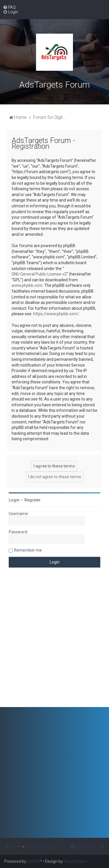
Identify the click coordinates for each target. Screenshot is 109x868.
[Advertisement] (54, 642)
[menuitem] (9, 7)
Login (14, 500)
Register (33, 500)
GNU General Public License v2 (39, 274)
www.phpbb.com (27, 285)
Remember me (28, 550)
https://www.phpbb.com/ (56, 314)
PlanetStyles (75, 861)
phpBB (33, 861)
